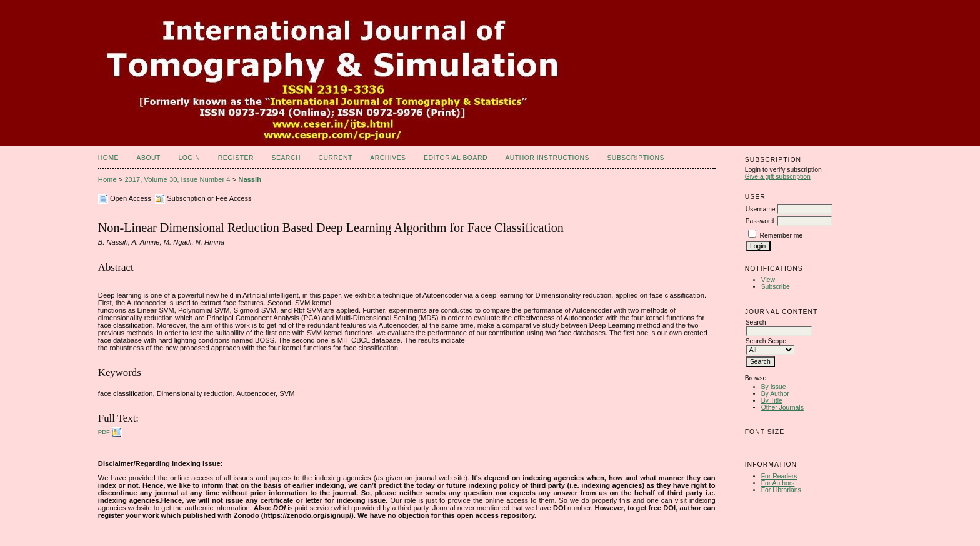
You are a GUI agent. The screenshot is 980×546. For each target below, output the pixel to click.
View (768, 280)
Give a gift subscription (778, 177)
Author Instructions (547, 158)
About (149, 158)
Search (286, 158)
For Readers (779, 476)
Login (189, 158)
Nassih (250, 179)
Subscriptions (636, 158)
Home (108, 158)
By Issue (774, 387)
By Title (772, 401)
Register (236, 158)
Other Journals (782, 407)
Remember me (782, 235)
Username (761, 209)
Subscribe (776, 287)
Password (760, 221)
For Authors (778, 483)
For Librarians (781, 490)
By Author (775, 394)
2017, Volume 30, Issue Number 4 (177, 179)
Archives (388, 158)
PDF (104, 432)
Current (335, 158)
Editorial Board (456, 158)
